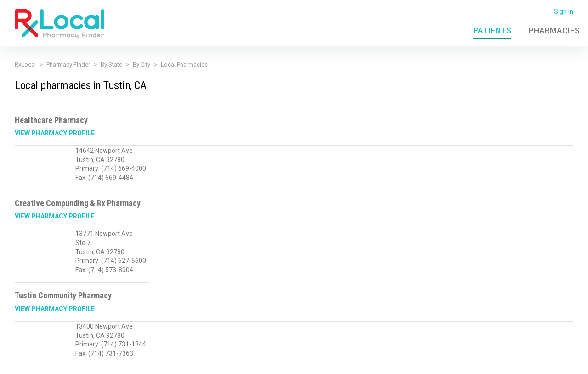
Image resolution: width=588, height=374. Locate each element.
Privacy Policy (170, 362)
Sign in (564, 11)
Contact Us (477, 362)
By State (111, 64)
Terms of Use (217, 362)
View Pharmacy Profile (55, 133)
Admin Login (415, 362)
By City (141, 64)
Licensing (257, 362)
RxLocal (25, 64)
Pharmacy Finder (68, 64)
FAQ (447, 362)
